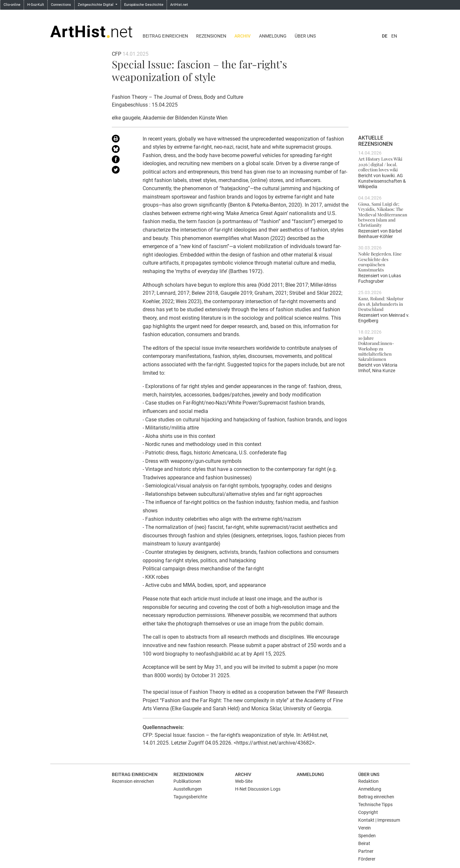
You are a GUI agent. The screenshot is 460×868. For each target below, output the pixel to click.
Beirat (364, 843)
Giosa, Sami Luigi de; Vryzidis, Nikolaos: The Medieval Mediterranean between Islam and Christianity (383, 214)
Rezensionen (211, 36)
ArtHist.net (179, 5)
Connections (61, 5)
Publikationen (187, 781)
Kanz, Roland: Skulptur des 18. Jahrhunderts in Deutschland (381, 304)
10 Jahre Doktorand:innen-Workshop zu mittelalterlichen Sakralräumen (376, 348)
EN (394, 36)
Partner (366, 851)
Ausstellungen (188, 789)
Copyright (368, 812)
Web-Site (244, 781)
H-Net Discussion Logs (258, 789)
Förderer (367, 859)
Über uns (305, 36)
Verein (365, 828)
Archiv (242, 36)
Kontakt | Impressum (379, 820)
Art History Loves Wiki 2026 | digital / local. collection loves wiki (380, 164)
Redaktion (368, 781)
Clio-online (12, 5)
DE (385, 36)
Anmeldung (273, 36)
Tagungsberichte (190, 797)
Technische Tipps (375, 805)
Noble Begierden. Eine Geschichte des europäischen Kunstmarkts (380, 262)
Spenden (367, 836)
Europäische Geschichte (144, 5)
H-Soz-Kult (36, 5)
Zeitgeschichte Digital (96, 5)
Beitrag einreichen (165, 36)
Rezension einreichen (133, 781)
